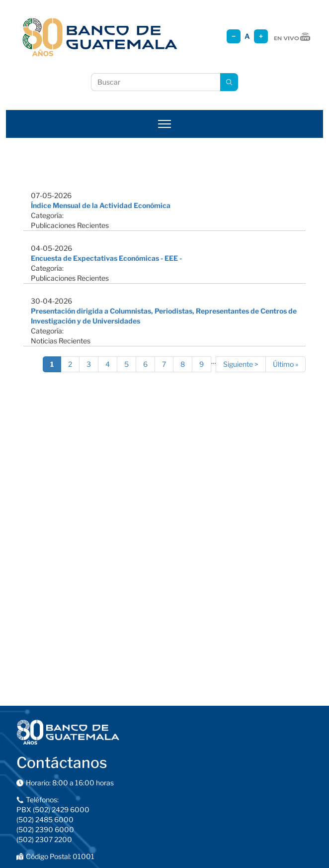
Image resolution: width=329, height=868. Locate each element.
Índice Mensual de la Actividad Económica (101, 205)
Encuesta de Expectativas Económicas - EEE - (106, 258)
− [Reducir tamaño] (234, 36)
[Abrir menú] (164, 124)
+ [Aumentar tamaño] (261, 36)
